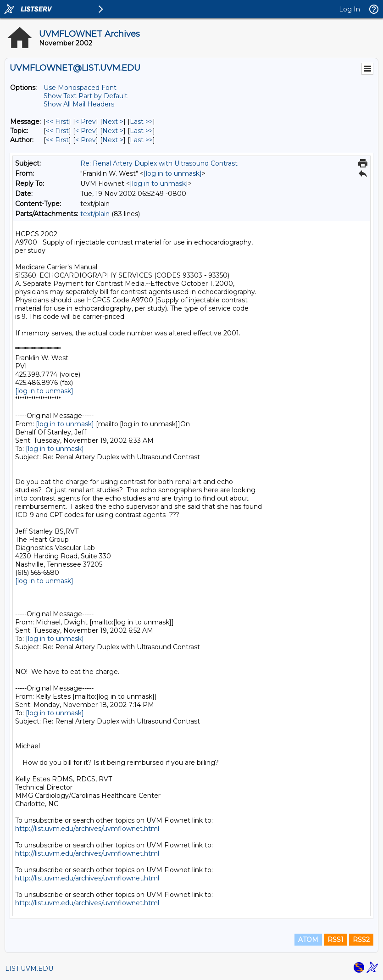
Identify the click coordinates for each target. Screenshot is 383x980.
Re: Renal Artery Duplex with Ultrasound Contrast (159, 163)
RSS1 (336, 940)
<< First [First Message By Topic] (57, 131)
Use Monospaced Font (80, 88)
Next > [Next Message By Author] (113, 140)
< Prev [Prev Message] (86, 122)
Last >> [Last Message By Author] (141, 140)
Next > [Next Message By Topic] (113, 131)
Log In (350, 9)
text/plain (95, 214)
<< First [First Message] (57, 122)
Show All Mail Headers (79, 104)
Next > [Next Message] (113, 122)
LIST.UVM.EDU (29, 969)
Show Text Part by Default (86, 96)
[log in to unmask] (173, 173)
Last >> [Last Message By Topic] (141, 131)
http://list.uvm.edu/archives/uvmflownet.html (87, 829)
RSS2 (361, 940)
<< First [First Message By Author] (57, 140)
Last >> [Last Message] (141, 122)
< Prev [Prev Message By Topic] (86, 131)
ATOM (308, 940)
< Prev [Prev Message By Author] (86, 140)
